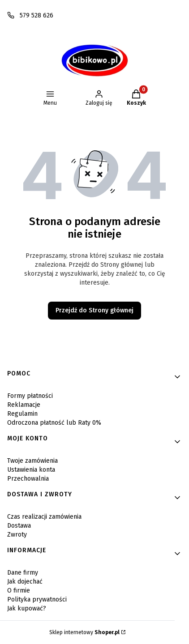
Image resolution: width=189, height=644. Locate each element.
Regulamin (22, 414)
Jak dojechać (25, 582)
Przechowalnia (28, 479)
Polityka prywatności (37, 599)
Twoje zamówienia (32, 461)
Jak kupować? (27, 608)
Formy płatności (30, 396)
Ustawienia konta (31, 470)
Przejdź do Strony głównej (94, 310)
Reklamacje (24, 405)
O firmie (19, 591)
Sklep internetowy (84, 632)
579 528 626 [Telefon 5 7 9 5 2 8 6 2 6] (37, 15)
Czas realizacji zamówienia (44, 517)
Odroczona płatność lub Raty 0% (54, 423)
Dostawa (19, 526)
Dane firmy (23, 573)
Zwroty (17, 535)
